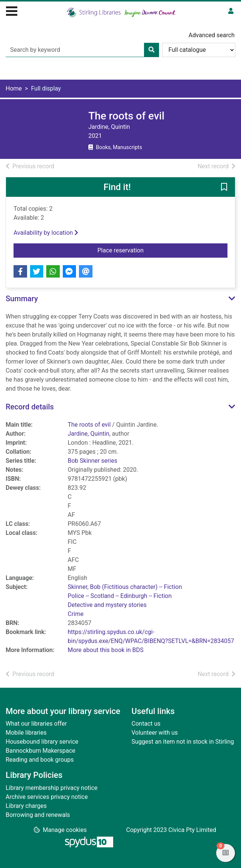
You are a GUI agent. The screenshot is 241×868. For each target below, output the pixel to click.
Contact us (146, 724)
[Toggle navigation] (12, 10)
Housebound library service (42, 742)
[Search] (152, 50)
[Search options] (199, 50)
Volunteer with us (155, 733)
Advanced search (212, 35)
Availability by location (46, 233)
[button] (224, 187)
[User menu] (231, 11)
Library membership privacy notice (52, 788)
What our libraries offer (36, 724)
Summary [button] (22, 299)
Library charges (26, 806)
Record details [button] (30, 407)
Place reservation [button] (146, 250)
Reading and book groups (40, 760)
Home (14, 88)
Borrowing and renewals (38, 815)
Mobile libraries (26, 733)
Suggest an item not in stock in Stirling (183, 742)
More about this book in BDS (106, 650)
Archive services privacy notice (47, 797)
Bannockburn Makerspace (40, 751)
